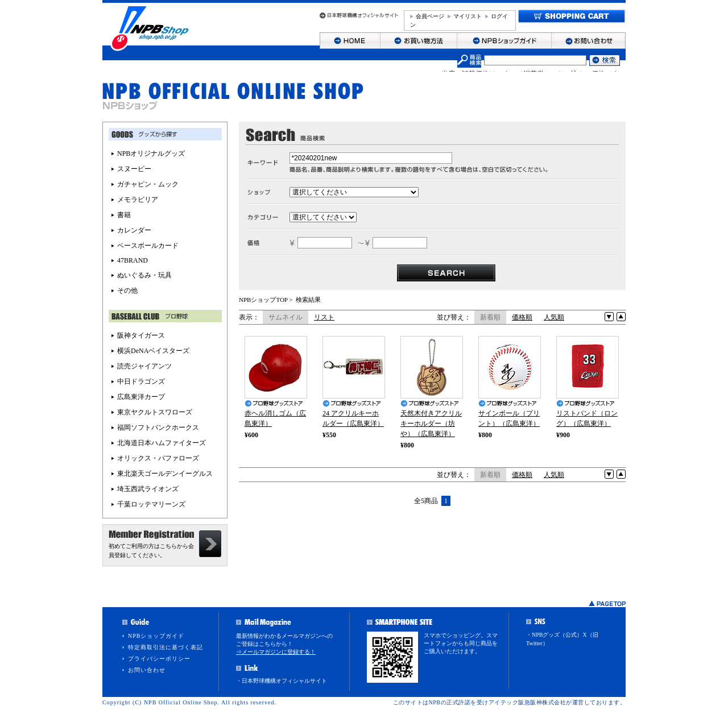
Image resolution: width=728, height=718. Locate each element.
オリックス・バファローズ (158, 458)
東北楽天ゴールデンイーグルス (165, 474)
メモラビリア (138, 200)
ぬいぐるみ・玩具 (144, 275)
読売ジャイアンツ (144, 366)
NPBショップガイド (156, 636)
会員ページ (430, 16)
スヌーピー (134, 169)
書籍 (124, 215)
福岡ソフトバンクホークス (158, 428)
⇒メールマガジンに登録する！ (276, 652)
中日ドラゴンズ (141, 381)
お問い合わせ (147, 670)
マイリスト (468, 16)
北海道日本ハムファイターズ (162, 443)
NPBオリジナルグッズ (151, 153)
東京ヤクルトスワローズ (155, 412)
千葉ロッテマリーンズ (151, 504)
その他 (127, 290)
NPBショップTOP (263, 300)
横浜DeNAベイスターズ (153, 351)
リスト (324, 317)
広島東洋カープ (141, 397)
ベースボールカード (148, 246)
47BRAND (133, 260)
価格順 (522, 317)
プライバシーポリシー (159, 659)
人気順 (554, 317)
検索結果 (308, 300)
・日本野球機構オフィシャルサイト (282, 681)
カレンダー (134, 230)
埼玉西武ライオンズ (148, 489)
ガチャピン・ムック (148, 184)
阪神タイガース (141, 335)
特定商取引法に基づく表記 (166, 647)
